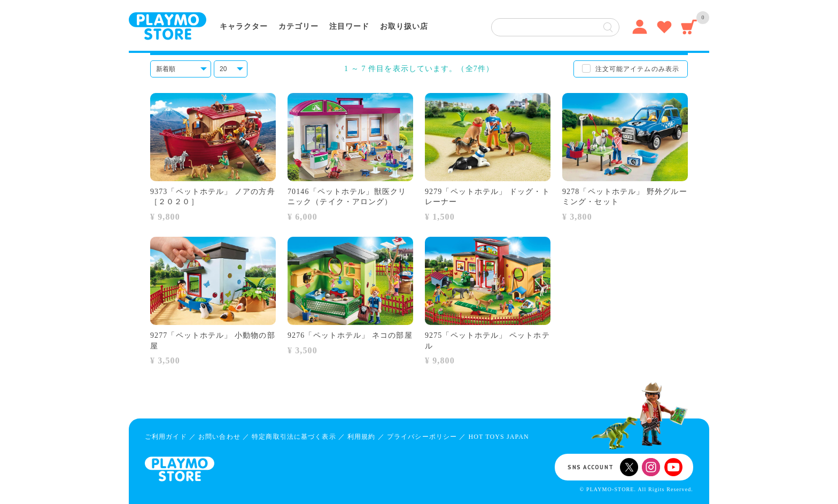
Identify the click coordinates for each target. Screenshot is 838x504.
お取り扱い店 (404, 26)
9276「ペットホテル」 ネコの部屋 (350, 335)
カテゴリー (298, 26)
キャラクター (244, 26)
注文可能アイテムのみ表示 (637, 69)
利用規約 (361, 437)
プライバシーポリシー (422, 437)
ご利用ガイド (166, 437)
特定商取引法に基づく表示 (294, 437)
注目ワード (349, 26)
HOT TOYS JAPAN (498, 437)
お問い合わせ (219, 437)
